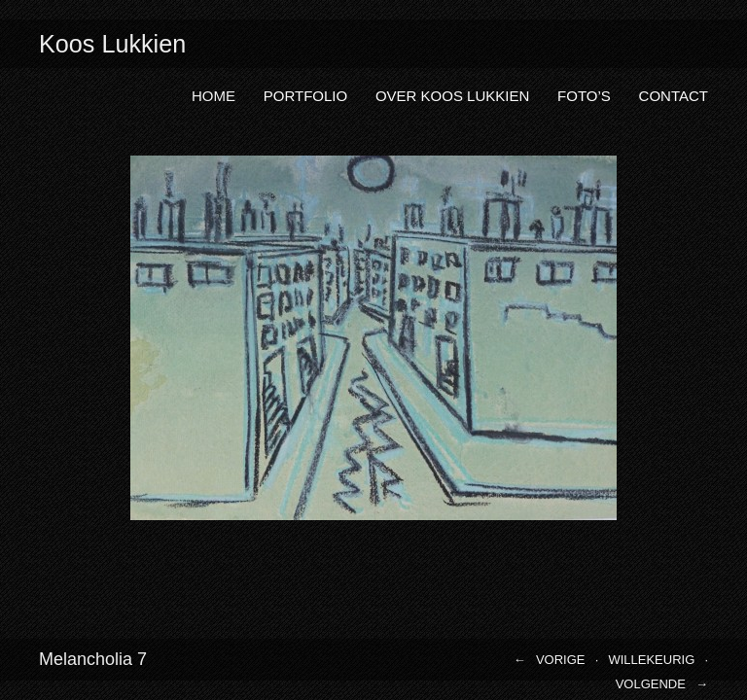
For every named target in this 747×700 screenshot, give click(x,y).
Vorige (561, 660)
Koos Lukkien (112, 44)
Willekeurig (651, 660)
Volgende (651, 684)
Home (213, 96)
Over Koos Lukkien (452, 96)
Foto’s (584, 96)
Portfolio (305, 96)
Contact (674, 96)
